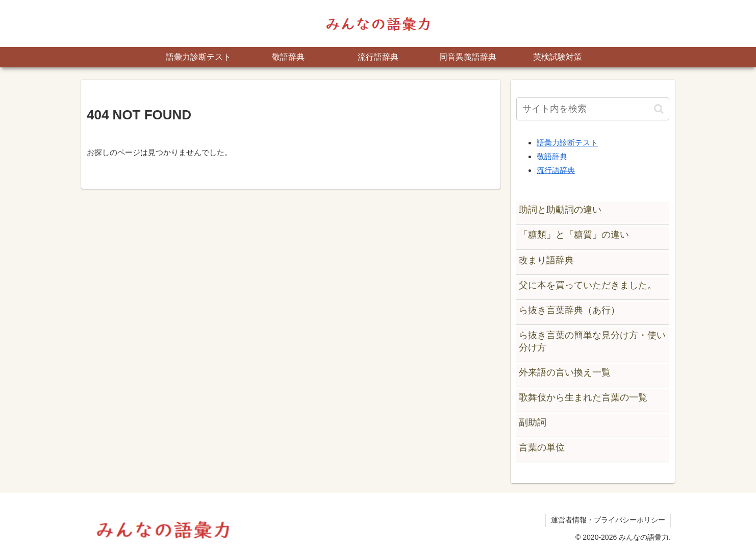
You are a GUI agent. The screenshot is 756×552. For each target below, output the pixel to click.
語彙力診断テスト (567, 143)
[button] (659, 109)
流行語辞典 (556, 170)
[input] (593, 109)
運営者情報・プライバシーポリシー (608, 520)
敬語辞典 (552, 156)
